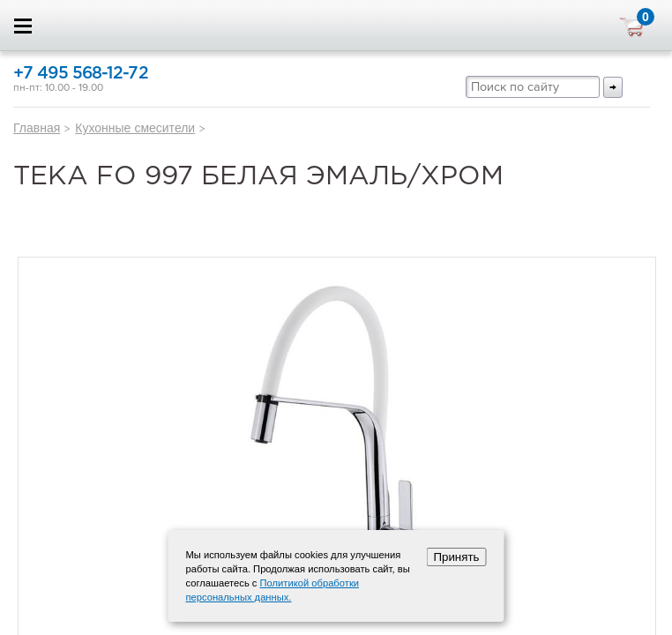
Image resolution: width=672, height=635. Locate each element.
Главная (37, 128)
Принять (456, 557)
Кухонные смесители (135, 128)
